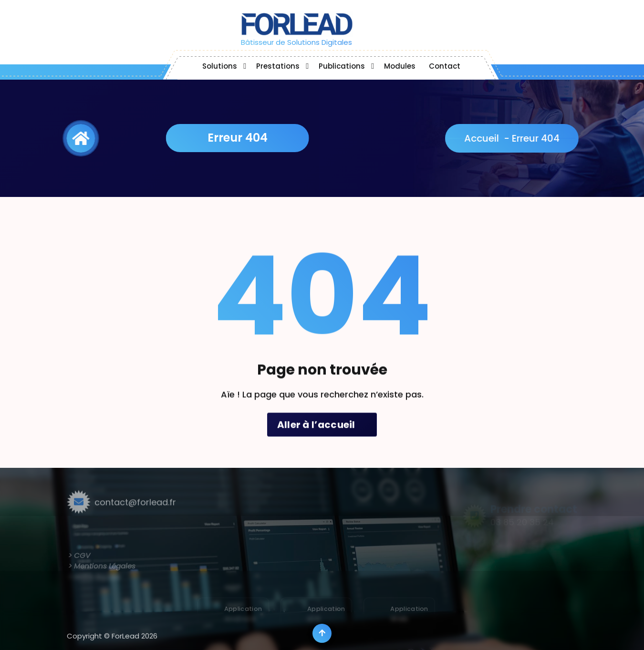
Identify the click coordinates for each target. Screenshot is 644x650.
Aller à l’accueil (322, 438)
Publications (342, 66)
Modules (400, 66)
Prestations (278, 66)
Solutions (220, 66)
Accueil (490, 138)
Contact (445, 66)
